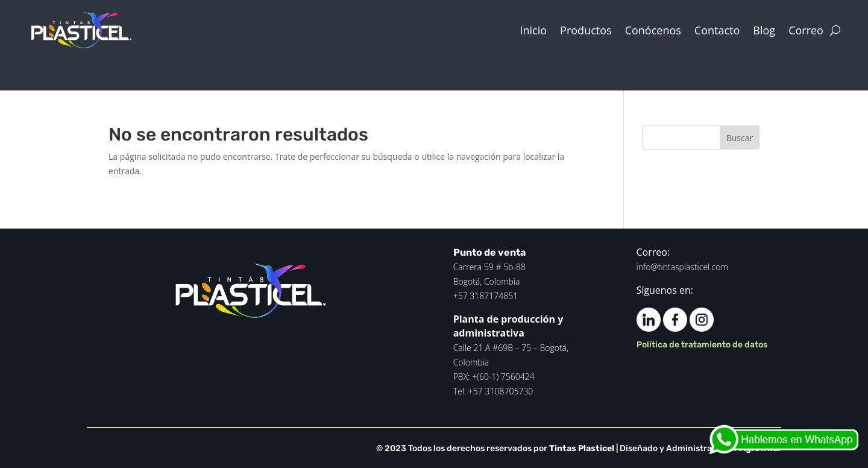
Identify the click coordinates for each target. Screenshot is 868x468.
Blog (764, 30)
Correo (806, 30)
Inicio (534, 30)
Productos (586, 30)
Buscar (740, 138)
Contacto (717, 30)
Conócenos (653, 30)
